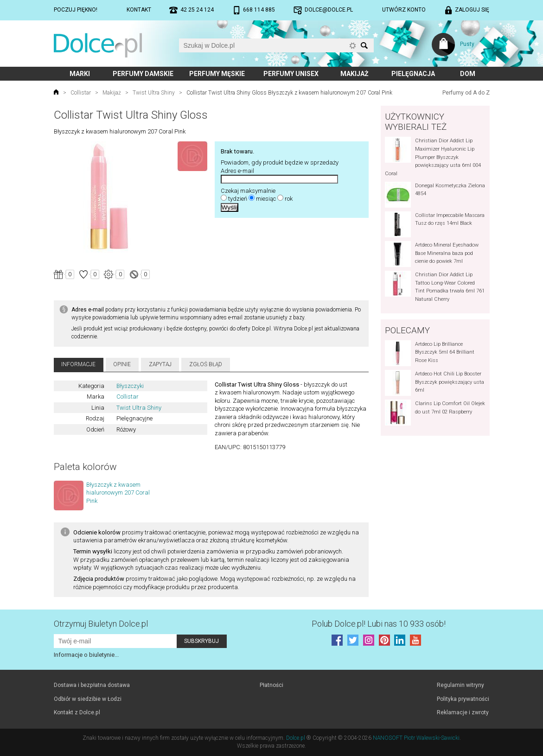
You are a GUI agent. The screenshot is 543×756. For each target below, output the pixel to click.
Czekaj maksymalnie (248, 191)
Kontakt (139, 10)
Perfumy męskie (217, 74)
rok (289, 199)
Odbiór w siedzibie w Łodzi (88, 699)
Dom (468, 74)
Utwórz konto (404, 10)
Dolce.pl (296, 738)
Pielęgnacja (413, 74)
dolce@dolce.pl (329, 10)
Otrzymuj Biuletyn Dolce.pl (101, 624)
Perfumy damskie (143, 74)
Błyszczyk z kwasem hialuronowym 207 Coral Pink (118, 493)
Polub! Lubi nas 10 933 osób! (379, 624)
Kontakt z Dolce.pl (77, 712)
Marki (80, 74)
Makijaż (355, 74)
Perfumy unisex (291, 74)
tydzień (238, 199)
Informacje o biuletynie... (86, 655)
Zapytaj (160, 364)
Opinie (122, 364)
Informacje (78, 364)
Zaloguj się (472, 10)
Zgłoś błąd (206, 364)
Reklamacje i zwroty (463, 712)
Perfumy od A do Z (466, 93)
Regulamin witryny (460, 685)
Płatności (271, 685)
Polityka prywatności (463, 699)
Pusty (467, 44)
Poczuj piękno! (76, 10)
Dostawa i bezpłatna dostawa (92, 685)
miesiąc (266, 199)
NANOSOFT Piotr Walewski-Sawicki (416, 738)
